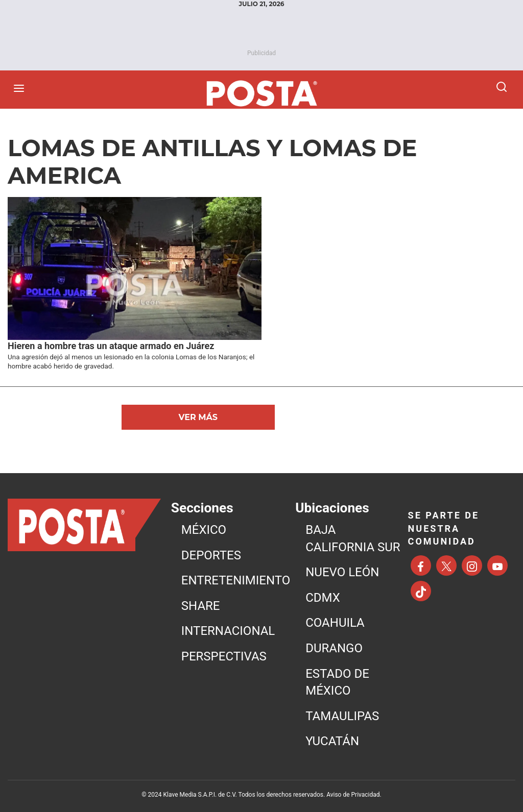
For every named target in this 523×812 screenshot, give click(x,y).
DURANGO (334, 648)
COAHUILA (335, 623)
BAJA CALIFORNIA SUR (353, 538)
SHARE (201, 606)
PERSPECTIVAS (224, 656)
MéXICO (204, 530)
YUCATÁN (332, 741)
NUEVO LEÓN (342, 572)
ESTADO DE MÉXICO (337, 682)
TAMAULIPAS (342, 716)
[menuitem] (236, 530)
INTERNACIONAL (228, 631)
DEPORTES (211, 555)
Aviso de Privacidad (353, 795)
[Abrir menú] (21, 89)
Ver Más (198, 417)
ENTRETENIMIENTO (236, 580)
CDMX (323, 598)
